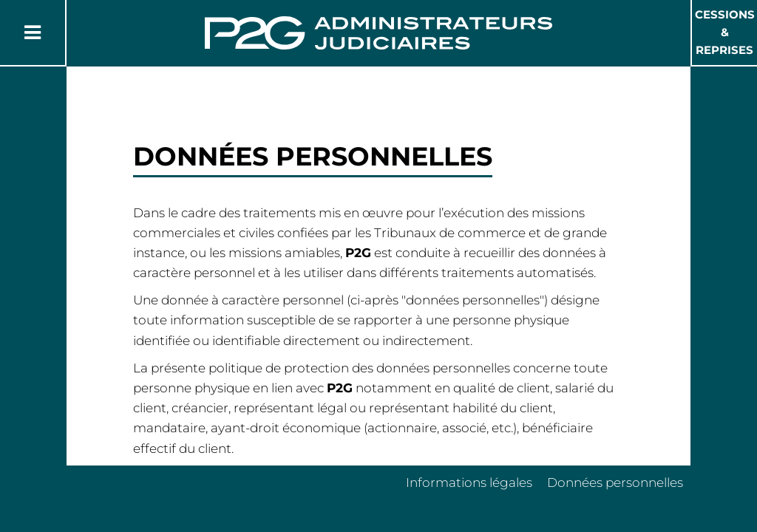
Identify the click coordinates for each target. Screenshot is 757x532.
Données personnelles (615, 482)
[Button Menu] (33, 33)
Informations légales (469, 482)
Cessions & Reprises (725, 32)
